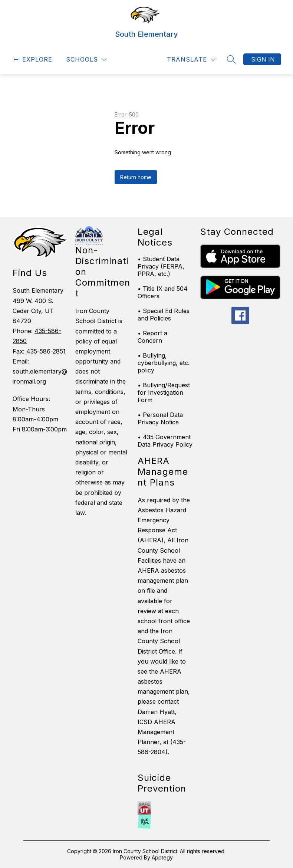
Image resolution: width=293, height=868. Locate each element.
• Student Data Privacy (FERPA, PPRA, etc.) (161, 266)
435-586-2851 (46, 351)
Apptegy (162, 857)
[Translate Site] (191, 60)
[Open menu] (32, 60)
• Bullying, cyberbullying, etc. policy (164, 363)
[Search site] (231, 59)
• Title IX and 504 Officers (163, 292)
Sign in (263, 59)
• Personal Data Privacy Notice (160, 418)
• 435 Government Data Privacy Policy (165, 441)
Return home (136, 177)
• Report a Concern (152, 337)
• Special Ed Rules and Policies (164, 315)
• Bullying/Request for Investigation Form (164, 392)
